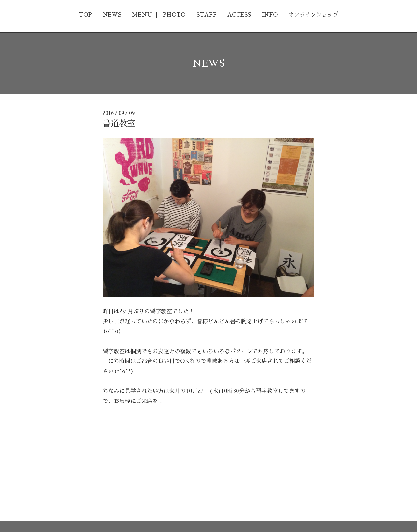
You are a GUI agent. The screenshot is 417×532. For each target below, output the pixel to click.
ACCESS (239, 15)
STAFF (207, 15)
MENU (142, 15)
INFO (270, 15)
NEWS (112, 15)
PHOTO (174, 15)
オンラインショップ (313, 15)
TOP (85, 15)
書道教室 (119, 124)
